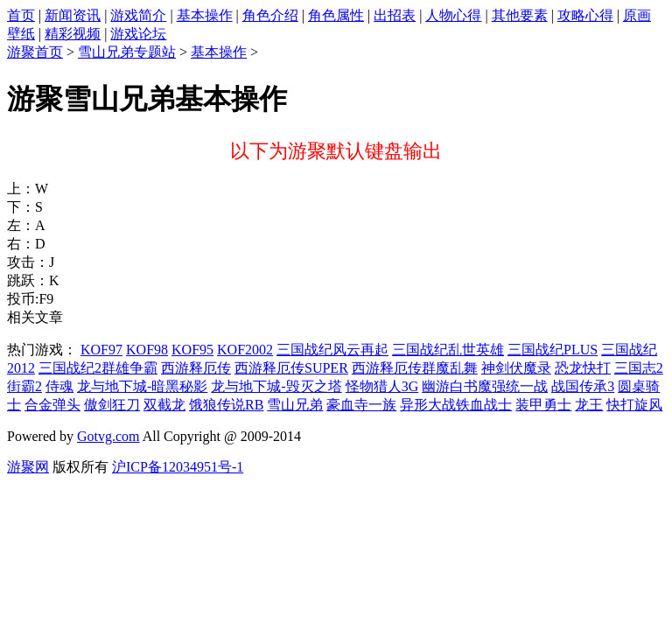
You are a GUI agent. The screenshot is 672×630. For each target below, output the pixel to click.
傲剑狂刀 (112, 405)
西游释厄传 (196, 368)
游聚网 (28, 467)
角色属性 (336, 15)
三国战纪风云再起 (332, 350)
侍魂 (59, 386)
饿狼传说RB (226, 405)
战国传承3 (583, 386)
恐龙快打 (583, 368)
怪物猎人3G (382, 386)
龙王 (589, 405)
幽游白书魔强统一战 (485, 386)
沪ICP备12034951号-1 (178, 467)
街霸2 (24, 386)
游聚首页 (35, 52)
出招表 (395, 15)
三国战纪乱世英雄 (448, 350)
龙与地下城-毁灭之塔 (276, 386)
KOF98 (147, 350)
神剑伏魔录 (516, 368)
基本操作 (205, 15)
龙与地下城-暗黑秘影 (142, 386)
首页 (21, 15)
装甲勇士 (543, 405)
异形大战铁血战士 (456, 405)
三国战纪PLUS (553, 350)
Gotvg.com (108, 436)
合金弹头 (52, 405)
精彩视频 (73, 34)
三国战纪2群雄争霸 (98, 368)
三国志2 (639, 368)
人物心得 (453, 15)
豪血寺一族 (361, 405)
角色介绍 (270, 15)
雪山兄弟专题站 (127, 52)
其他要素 (520, 15)
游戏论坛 (138, 34)
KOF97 (101, 350)
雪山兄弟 (295, 405)
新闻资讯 (73, 15)
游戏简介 (138, 15)
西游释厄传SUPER (291, 368)
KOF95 (192, 350)
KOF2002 (245, 350)
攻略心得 (585, 15)
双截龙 (164, 405)
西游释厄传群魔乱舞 (415, 368)
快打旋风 (634, 405)
